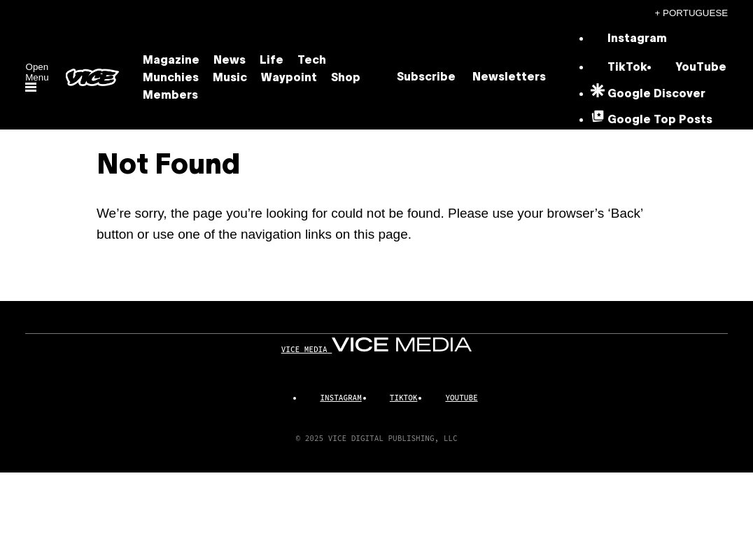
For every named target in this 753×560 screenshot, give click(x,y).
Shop (346, 78)
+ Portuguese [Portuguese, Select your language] (692, 13)
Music (230, 78)
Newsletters (509, 78)
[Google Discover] (648, 94)
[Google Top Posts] (652, 120)
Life (272, 61)
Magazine (171, 61)
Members (170, 96)
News (230, 61)
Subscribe (426, 78)
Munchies (171, 78)
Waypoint (289, 78)
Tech (312, 61)
